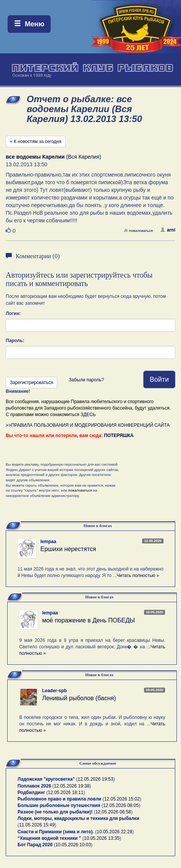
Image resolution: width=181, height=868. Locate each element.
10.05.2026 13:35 (102, 838)
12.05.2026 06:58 (113, 812)
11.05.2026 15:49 (37, 825)
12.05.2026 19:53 (95, 779)
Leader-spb (54, 691)
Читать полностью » (138, 575)
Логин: (13, 313)
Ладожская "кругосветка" (47, 779)
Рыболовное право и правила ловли (59, 799)
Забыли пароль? (86, 380)
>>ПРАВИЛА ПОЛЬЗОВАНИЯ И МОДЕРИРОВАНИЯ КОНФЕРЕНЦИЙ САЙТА (88, 425)
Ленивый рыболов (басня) (79, 698)
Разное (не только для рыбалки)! (55, 812)
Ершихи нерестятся (68, 549)
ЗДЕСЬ (88, 415)
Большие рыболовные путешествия (59, 805)
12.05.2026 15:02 (122, 799)
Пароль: (15, 341)
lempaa (48, 542)
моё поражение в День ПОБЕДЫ (88, 620)
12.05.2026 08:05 (121, 805)
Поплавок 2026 (34, 786)
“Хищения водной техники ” (49, 838)
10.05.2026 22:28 (115, 832)
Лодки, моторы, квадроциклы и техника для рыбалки (78, 818)
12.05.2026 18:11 (66, 792)
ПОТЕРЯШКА (119, 436)
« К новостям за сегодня (36, 141)
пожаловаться (138, 231)
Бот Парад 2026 (35, 845)
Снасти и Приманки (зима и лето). (56, 832)
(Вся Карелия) (53, 157)
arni (168, 230)
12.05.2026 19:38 (71, 786)
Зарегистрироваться (31, 383)
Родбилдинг (31, 792)
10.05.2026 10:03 (73, 845)
